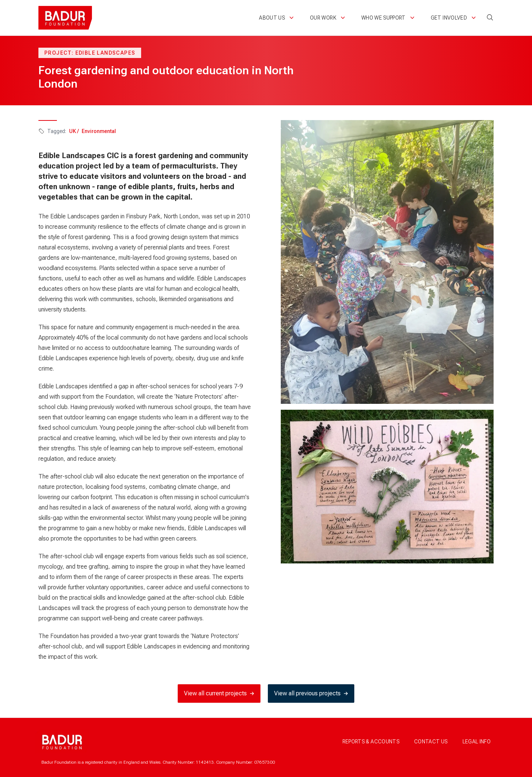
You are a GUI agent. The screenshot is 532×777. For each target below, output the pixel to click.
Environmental (99, 131)
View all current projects (219, 693)
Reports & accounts (371, 742)
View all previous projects (311, 693)
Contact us (431, 742)
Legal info (477, 742)
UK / (74, 131)
